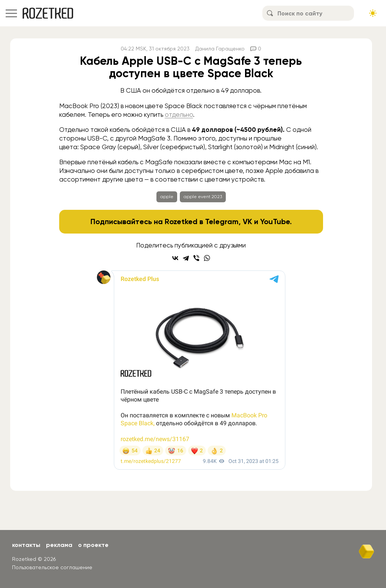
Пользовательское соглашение (52, 567)
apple (167, 197)
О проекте (93, 545)
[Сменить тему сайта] (373, 13)
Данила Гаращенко (220, 49)
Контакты (26, 545)
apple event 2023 (203, 197)
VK (247, 221)
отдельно (179, 115)
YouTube (275, 221)
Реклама (59, 545)
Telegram (222, 221)
